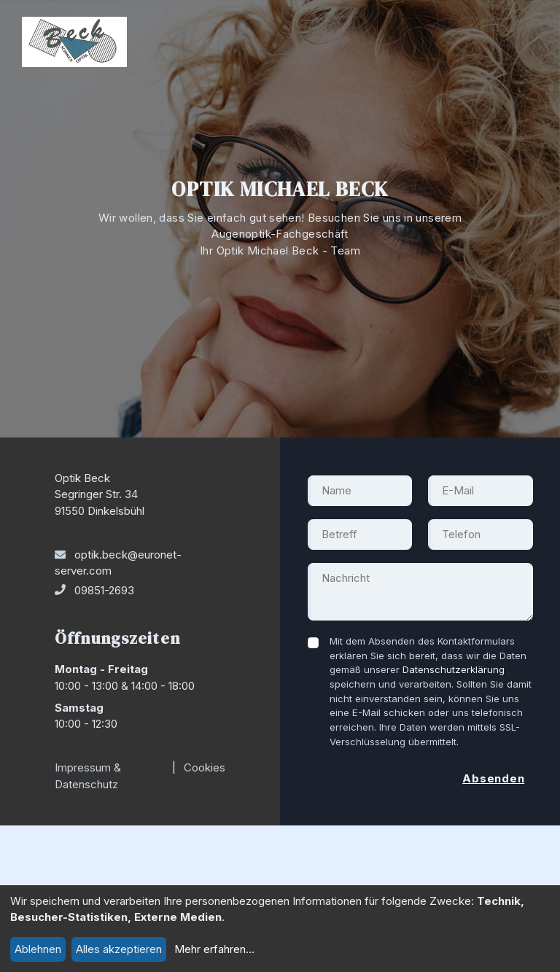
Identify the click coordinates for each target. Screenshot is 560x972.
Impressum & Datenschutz (88, 776)
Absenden (493, 778)
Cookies (205, 767)
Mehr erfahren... (214, 949)
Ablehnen (38, 949)
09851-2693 (104, 590)
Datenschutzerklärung (454, 669)
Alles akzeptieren (119, 949)
